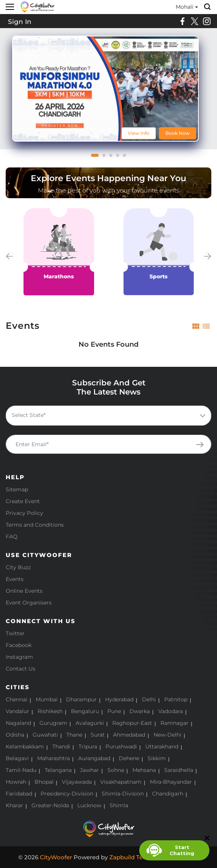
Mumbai (47, 699)
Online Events (24, 591)
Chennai (17, 699)
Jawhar (90, 770)
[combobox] (108, 416)
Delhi (149, 699)
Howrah (16, 782)
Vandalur (17, 711)
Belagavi (17, 758)
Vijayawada (77, 782)
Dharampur (81, 699)
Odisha (15, 735)
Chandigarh (168, 794)
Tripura (88, 746)
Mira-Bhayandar (171, 782)
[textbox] (107, 415)
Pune (114, 711)
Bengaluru (85, 711)
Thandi (61, 746)
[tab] (196, 326)
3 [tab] (113, 158)
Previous (9, 256)
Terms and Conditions (35, 525)
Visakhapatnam (121, 782)
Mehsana (144, 770)
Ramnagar (175, 723)
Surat (98, 735)
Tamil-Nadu (21, 770)
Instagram (19, 657)
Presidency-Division (67, 794)
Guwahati (45, 735)
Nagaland (18, 723)
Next (208, 256)
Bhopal (44, 782)
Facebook (19, 645)
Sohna (116, 770)
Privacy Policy (24, 513)
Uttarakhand (162, 746)
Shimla (119, 805)
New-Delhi (167, 735)
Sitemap (17, 489)
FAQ (12, 537)
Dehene (129, 758)
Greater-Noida (50, 805)
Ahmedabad (129, 735)
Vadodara (171, 711)
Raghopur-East (132, 723)
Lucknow (89, 805)
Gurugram (53, 723)
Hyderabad (119, 699)
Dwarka (140, 711)
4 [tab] (120, 158)
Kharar (14, 805)
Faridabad (19, 794)
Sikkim (157, 758)
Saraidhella (179, 770)
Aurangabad (94, 758)
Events (15, 579)
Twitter (15, 633)
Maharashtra (53, 758)
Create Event (23, 501)
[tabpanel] (105, 89)
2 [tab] (106, 158)
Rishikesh (50, 711)
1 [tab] (95, 158)
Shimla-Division (123, 794)
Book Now (178, 133)
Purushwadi (121, 746)
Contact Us (20, 669)
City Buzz (18, 567)
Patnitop (176, 699)
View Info (139, 133)
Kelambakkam (25, 746)
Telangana (58, 770)
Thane (74, 735)
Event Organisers (29, 603)
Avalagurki (90, 723)
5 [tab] (127, 158)
